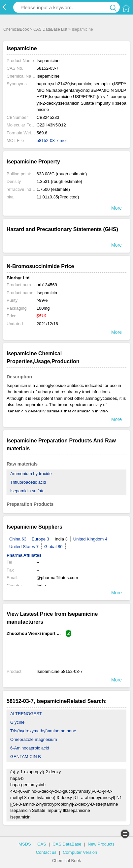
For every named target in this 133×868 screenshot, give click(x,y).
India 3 (61, 539)
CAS (42, 844)
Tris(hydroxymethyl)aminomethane (43, 731)
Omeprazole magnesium (34, 739)
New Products (101, 844)
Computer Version (80, 852)
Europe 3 (40, 539)
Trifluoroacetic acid (28, 482)
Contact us (46, 852)
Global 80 (53, 547)
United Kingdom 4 (90, 539)
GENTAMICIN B (26, 757)
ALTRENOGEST (26, 714)
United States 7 (24, 547)
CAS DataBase (67, 844)
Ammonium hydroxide (31, 474)
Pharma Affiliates (24, 555)
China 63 (18, 539)
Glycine (17, 722)
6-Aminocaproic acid (30, 748)
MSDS (25, 844)
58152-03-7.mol (52, 140)
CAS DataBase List (50, 29)
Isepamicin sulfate (27, 491)
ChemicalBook (16, 29)
